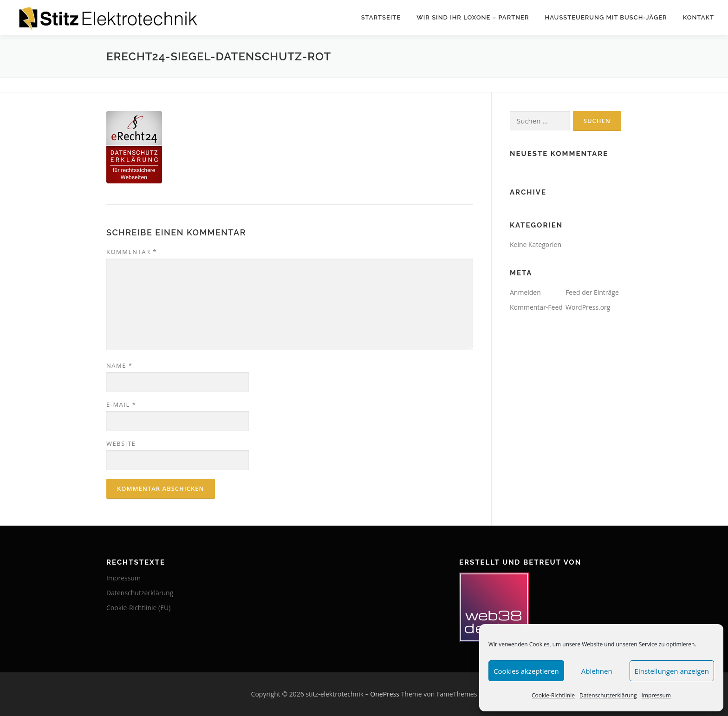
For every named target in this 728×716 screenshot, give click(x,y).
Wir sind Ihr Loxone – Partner (473, 17)
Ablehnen (597, 671)
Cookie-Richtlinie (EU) (138, 608)
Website (121, 443)
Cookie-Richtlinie (553, 695)
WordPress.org (588, 307)
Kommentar (132, 252)
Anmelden (525, 292)
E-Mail (121, 404)
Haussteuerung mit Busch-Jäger (606, 17)
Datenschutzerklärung (608, 695)
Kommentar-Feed (536, 307)
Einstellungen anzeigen (672, 671)
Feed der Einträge (592, 292)
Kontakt (699, 17)
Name (119, 365)
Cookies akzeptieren (526, 671)
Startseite (381, 17)
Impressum (656, 695)
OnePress (385, 694)
